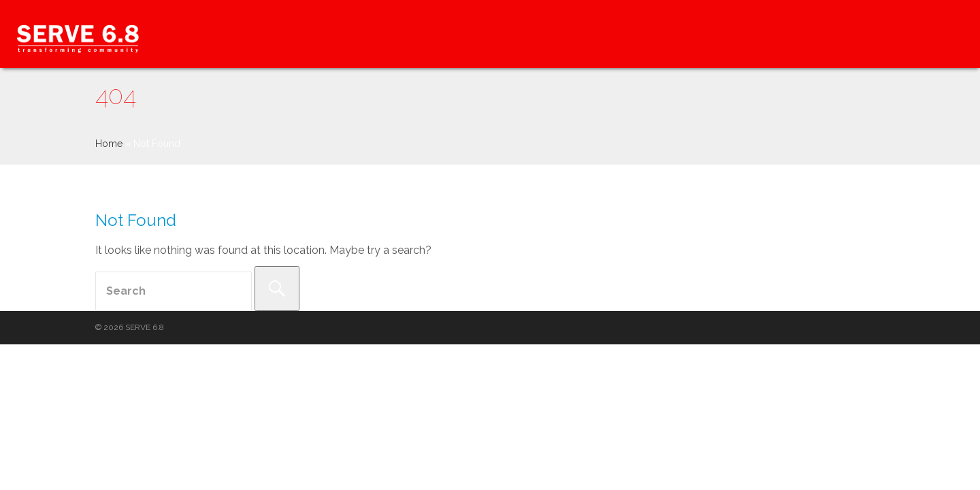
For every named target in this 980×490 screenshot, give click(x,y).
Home (109, 144)
